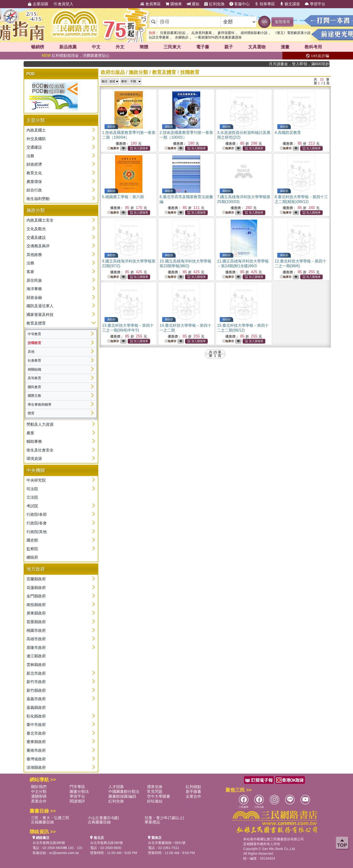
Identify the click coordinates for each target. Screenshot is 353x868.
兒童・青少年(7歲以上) (164, 818)
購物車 (174, 4)
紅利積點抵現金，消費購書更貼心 (76, 55)
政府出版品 (113, 72)
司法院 (32, 489)
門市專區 (77, 787)
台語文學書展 (159, 37)
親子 (229, 47)
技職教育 (34, 343)
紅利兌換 (214, 4)
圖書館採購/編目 (122, 796)
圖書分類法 (79, 792)
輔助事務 (34, 441)
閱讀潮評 (77, 801)
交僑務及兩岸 (38, 246)
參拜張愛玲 (226, 33)
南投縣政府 (36, 605)
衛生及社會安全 (40, 450)
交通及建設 (36, 238)
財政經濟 (34, 164)
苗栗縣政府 (36, 622)
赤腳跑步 (182, 37)
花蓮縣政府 (36, 588)
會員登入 (63, 4)
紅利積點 (193, 787)
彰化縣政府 (36, 716)
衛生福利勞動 (38, 199)
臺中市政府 (36, 725)
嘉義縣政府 (36, 708)
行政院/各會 (37, 523)
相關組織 (34, 369)
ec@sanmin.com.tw (64, 853)
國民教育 (34, 387)
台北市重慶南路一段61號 (167, 843)
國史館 (32, 540)
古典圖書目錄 (99, 822)
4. (288, 133)
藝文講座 (290, 4)
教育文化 (34, 173)
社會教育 (34, 360)
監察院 (32, 549)
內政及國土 (36, 130)
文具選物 (257, 47)
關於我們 (39, 787)
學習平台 (315, 4)
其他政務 (34, 255)
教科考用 (313, 47)
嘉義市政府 (36, 699)
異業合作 (39, 801)
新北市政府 (36, 673)
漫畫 (285, 47)
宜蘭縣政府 (36, 579)
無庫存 (113, 148)
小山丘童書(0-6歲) (103, 818)
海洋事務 (34, 289)
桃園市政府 (36, 630)
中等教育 (34, 334)
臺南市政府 (36, 750)
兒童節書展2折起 (173, 33)
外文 (120, 47)
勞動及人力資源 (40, 424)
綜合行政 (34, 190)
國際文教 (34, 396)
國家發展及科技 (40, 315)
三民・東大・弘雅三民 (50, 818)
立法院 (32, 497)
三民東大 (172, 47)
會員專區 (150, 4)
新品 (68, 47)
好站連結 (155, 801)
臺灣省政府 (36, 759)
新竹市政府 (36, 682)
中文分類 (39, 792)
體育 (31, 413)
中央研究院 (36, 480)
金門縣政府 (36, 596)
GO (264, 22)
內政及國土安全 (40, 220)
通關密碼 (39, 796)
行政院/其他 (37, 532)
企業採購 (38, 4)
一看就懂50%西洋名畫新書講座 (218, 37)
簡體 (144, 47)
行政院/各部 (37, 514)
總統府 (32, 557)
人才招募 (116, 787)
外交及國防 (36, 139)
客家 (30, 272)
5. (123, 197)
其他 (31, 352)
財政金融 (34, 297)
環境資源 (34, 459)
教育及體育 (36, 323)
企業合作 (193, 796)
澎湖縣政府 (36, 767)
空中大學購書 (159, 796)
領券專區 (265, 4)
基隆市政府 (36, 648)
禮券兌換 (155, 787)
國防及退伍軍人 (40, 306)
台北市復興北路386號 (49, 843)
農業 (30, 433)
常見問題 (155, 792)
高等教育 (34, 378)
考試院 (32, 506)
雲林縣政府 (36, 665)
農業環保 (34, 182)
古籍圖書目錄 (42, 822)
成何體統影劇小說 (254, 33)
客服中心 (240, 4)
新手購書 (193, 792)
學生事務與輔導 (40, 405)
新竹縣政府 (36, 690)
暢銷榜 (38, 47)
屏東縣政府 (36, 613)
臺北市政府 (36, 733)
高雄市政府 (36, 639)
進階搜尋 (282, 22)
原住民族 (34, 280)
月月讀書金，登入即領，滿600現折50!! (309, 64)
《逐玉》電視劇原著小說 (292, 33)
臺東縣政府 (36, 742)
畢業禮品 (152, 822)
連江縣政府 (36, 656)
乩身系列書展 (202, 33)
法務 (30, 156)
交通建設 (34, 147)
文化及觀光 (36, 229)
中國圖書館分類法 (124, 792)
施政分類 (138, 72)
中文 (96, 47)
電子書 (203, 47)
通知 (193, 4)
